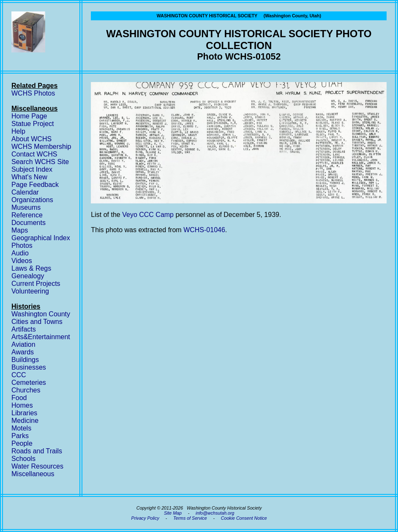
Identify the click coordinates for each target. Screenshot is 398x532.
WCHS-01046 (204, 230)
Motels (21, 428)
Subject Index (32, 169)
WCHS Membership (41, 147)
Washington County (41, 314)
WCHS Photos (33, 93)
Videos (22, 261)
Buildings (25, 360)
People (22, 443)
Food (19, 398)
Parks (20, 436)
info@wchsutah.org (215, 513)
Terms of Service (190, 518)
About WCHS (31, 139)
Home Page (29, 116)
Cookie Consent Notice (244, 518)
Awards (23, 352)
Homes (22, 405)
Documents (29, 223)
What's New (29, 177)
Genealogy (28, 276)
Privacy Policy (145, 518)
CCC (19, 375)
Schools (23, 459)
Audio (20, 253)
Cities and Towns (37, 322)
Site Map (173, 513)
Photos (22, 245)
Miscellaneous (33, 474)
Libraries (24, 413)
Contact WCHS (34, 154)
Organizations (32, 200)
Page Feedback (35, 185)
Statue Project (33, 124)
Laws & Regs (31, 268)
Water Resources (37, 466)
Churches (26, 390)
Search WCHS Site (40, 162)
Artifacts (24, 329)
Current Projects (36, 284)
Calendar (25, 192)
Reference (27, 215)
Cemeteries (29, 383)
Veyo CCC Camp (148, 215)
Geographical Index (41, 238)
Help (18, 131)
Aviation (23, 344)
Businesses (29, 367)
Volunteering (30, 291)
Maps (20, 230)
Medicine (25, 421)
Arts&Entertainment (41, 337)
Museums (26, 207)
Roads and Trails (37, 451)
